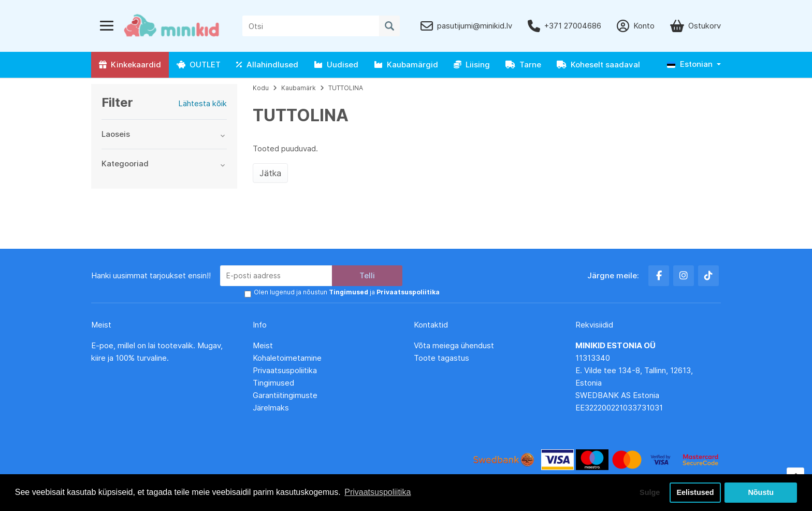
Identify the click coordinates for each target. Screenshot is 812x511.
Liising (472, 65)
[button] (694, 65)
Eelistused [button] (695, 492)
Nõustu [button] (761, 492)
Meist (263, 345)
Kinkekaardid (130, 65)
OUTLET (199, 65)
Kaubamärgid (406, 65)
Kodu (261, 88)
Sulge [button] (650, 492)
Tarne (523, 65)
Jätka (270, 173)
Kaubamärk (299, 88)
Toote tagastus (441, 358)
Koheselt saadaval (598, 65)
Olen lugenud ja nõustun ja (347, 292)
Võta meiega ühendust (455, 345)
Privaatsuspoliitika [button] (378, 492)
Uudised (336, 65)
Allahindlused (267, 65)
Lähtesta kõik (202, 103)
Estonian (690, 64)
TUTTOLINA (346, 88)
